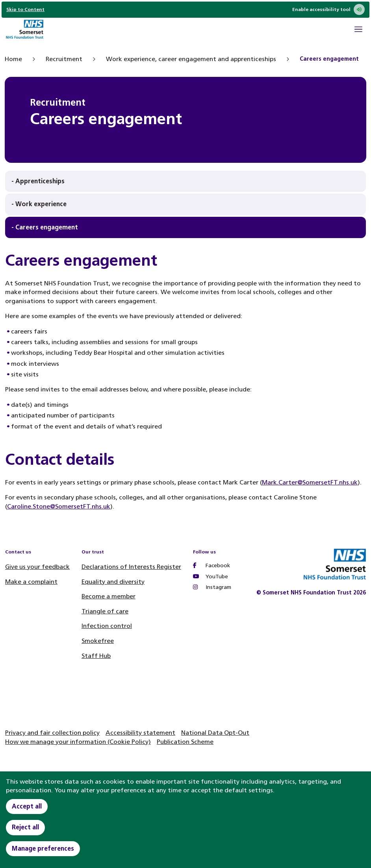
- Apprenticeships (38, 181)
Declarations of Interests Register (131, 567)
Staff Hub (96, 656)
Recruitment (64, 59)
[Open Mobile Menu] (358, 30)
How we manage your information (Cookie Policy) (78, 742)
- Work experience (39, 204)
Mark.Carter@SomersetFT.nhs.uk (310, 482)
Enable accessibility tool (328, 9)
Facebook (211, 565)
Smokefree (98, 641)
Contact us (18, 552)
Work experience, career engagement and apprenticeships (191, 59)
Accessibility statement (140, 733)
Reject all (25, 827)
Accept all (27, 806)
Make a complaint (31, 582)
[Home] (24, 30)
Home (13, 59)
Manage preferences (43, 848)
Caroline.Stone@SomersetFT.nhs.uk (59, 506)
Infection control (107, 626)
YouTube (211, 576)
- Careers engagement (45, 227)
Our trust (93, 552)
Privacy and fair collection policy (52, 733)
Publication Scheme (185, 742)
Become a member (109, 596)
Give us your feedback (37, 567)
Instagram (212, 587)
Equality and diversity (113, 582)
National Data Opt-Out (215, 733)
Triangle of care (105, 611)
